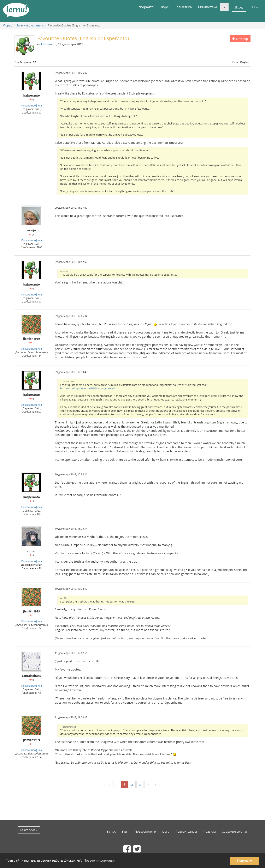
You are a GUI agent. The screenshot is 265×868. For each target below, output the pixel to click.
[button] (224, 7)
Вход (239, 7)
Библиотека (207, 7)
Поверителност (186, 832)
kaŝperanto (49, 44)
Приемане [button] (245, 861)
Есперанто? (146, 7)
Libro (166, 832)
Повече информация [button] (100, 860)
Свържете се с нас (235, 832)
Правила (210, 832)
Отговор (240, 39)
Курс (165, 7)
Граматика (183, 7)
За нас (111, 832)
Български (29, 830)
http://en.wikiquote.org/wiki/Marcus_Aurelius (88, 388)
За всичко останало (30, 25)
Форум (8, 25)
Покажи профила (32, 105)
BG (255, 7)
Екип (125, 832)
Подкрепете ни (145, 832)
